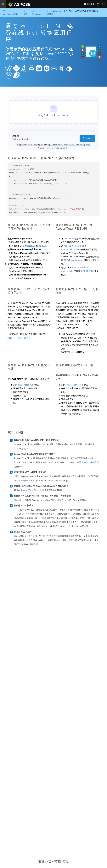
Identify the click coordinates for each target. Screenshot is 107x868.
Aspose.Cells (67, 271)
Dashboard (69, 239)
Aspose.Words (79, 268)
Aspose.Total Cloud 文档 (32, 490)
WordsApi (31, 246)
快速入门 (18, 500)
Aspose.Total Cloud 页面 (19, 338)
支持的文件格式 (89, 462)
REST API (87, 271)
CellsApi (42, 246)
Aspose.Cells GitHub (71, 250)
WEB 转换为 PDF (26, 385)
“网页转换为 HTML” (75, 385)
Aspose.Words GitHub (74, 246)
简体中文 (89, 4)
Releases (79, 260)
